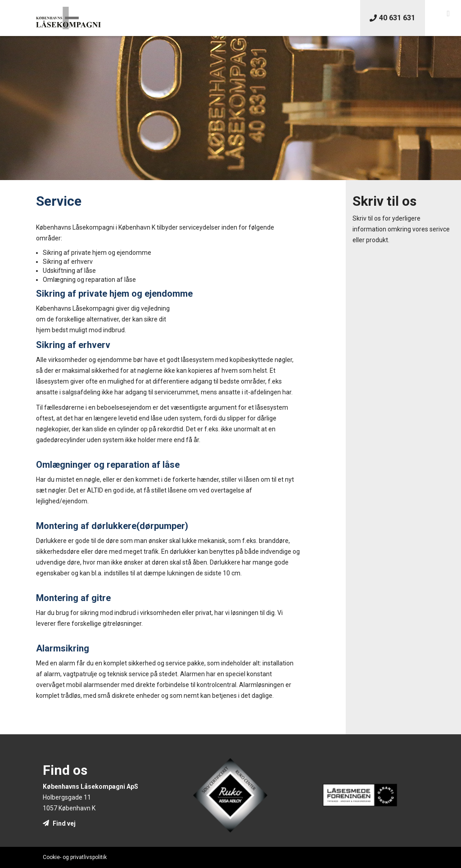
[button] (448, 14)
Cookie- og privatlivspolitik (75, 857)
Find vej (59, 823)
